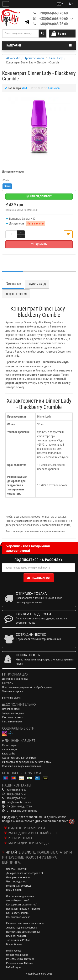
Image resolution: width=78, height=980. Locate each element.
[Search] (43, 34)
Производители (11, 709)
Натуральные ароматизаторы (23, 932)
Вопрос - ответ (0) (16, 294)
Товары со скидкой (13, 713)
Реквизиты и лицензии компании (21, 766)
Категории (39, 45)
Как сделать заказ (12, 717)
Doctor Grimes (14, 944)
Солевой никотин (16, 869)
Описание (13, 284)
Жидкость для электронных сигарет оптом (27, 762)
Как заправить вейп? (18, 917)
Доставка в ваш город (15, 679)
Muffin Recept (14, 951)
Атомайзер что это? (17, 900)
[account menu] (71, 4)
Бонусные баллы (12, 698)
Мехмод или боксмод (19, 886)
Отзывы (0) (37, 284)
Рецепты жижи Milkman (20, 963)
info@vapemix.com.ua (19, 802)
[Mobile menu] (6, 4)
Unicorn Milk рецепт (17, 955)
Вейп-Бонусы (14, 967)
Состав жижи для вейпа (20, 896)
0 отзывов (54, 88)
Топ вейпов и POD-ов (18, 940)
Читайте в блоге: (21, 852)
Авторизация (10, 749)
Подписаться (39, 578)
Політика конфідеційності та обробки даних (27, 687)
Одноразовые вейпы (18, 877)
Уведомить (39, 244)
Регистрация (9, 745)
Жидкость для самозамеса (21, 928)
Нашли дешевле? (39, 196)
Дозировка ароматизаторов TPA (25, 873)
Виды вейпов (14, 890)
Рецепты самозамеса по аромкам (25, 923)
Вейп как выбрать (16, 936)
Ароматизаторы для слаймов (19, 758)
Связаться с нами (12, 721)
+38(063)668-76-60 (54, 19)
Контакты (8, 683)
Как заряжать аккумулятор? (22, 905)
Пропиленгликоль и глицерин (23, 909)
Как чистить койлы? (18, 913)
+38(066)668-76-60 (54, 13)
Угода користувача (13, 691)
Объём (6, 180)
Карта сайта (9, 754)
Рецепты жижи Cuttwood (20, 959)
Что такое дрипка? (17, 881)
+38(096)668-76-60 (54, 24)
